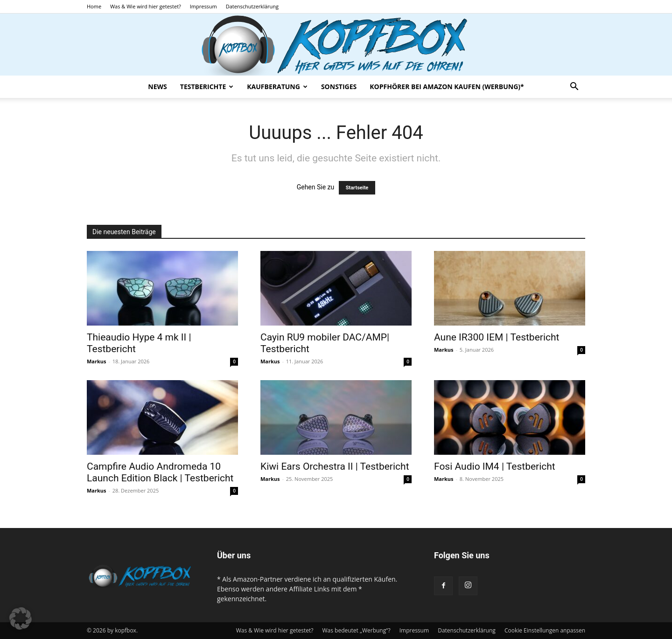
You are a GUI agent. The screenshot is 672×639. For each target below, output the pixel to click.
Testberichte (207, 87)
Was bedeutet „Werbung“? (356, 630)
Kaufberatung (277, 87)
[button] (574, 87)
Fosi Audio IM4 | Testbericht (495, 466)
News (157, 87)
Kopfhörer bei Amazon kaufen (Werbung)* (447, 87)
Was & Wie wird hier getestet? (146, 6)
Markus (97, 361)
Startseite (357, 188)
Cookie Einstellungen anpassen (545, 630)
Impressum (203, 6)
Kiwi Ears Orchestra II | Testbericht (335, 466)
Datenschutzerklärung (252, 6)
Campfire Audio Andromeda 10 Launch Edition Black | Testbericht (160, 472)
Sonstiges (339, 87)
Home (94, 6)
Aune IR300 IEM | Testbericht (497, 337)
